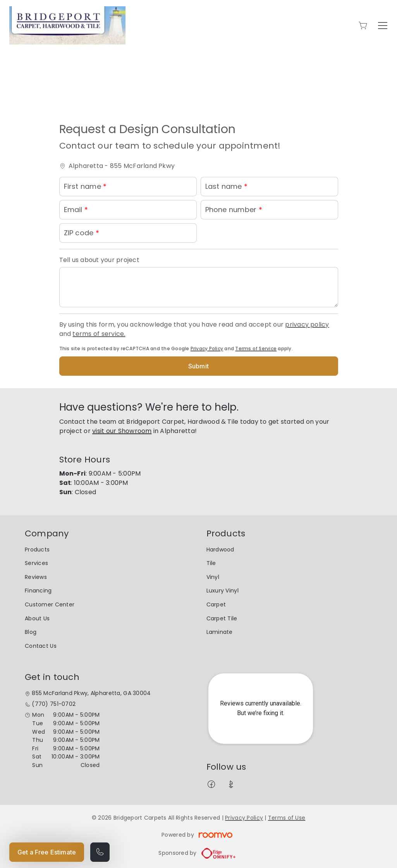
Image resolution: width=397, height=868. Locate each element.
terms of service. (99, 334)
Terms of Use (287, 818)
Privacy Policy (207, 348)
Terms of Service (256, 348)
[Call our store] (100, 852)
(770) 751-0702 (54, 704)
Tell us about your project (99, 260)
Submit (198, 366)
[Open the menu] (383, 26)
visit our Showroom (122, 431)
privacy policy (307, 324)
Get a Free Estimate (47, 852)
